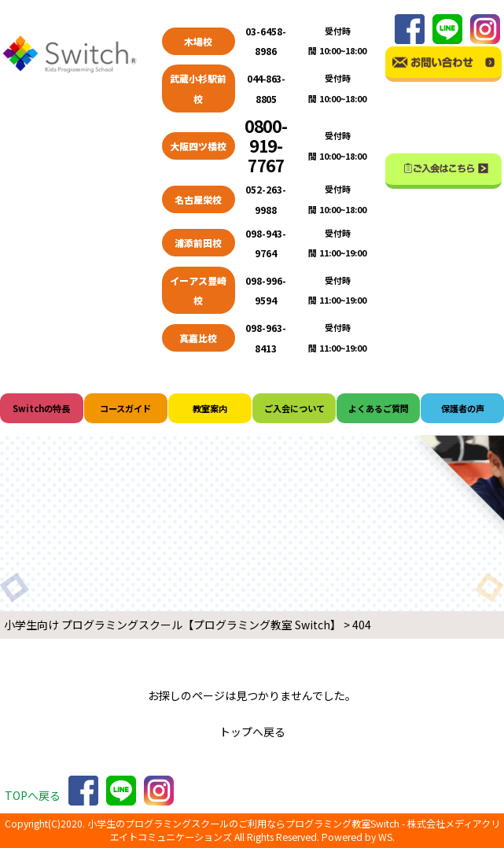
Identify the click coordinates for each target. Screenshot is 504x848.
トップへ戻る (252, 732)
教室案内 (210, 408)
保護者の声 (463, 408)
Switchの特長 (41, 408)
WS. (386, 837)
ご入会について (294, 408)
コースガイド (125, 408)
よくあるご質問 (379, 408)
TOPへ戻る (33, 795)
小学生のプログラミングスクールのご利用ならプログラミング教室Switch (243, 824)
